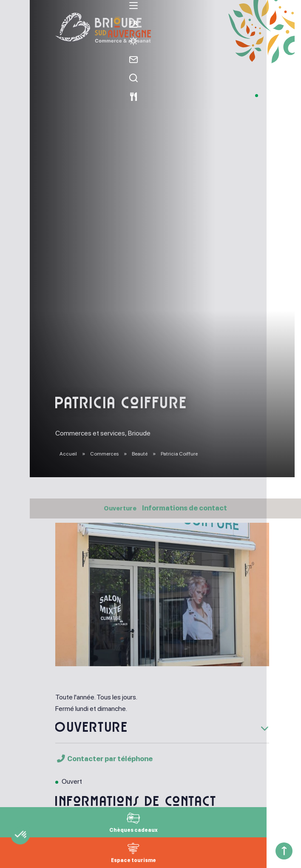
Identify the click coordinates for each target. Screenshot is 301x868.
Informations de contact (187, 508)
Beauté (140, 454)
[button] (43, 854)
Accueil (68, 454)
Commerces (105, 454)
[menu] (15, 17)
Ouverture (120, 508)
